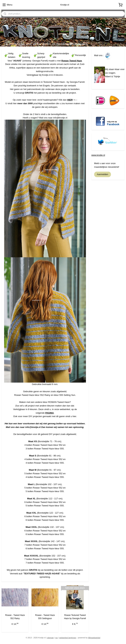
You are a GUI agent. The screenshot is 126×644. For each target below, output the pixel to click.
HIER (70, 100)
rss (56, 638)
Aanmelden (103, 174)
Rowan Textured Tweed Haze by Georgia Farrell (75, 617)
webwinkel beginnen (68, 638)
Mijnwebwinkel (94, 638)
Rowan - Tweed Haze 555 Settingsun (45, 617)
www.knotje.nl (98, 155)
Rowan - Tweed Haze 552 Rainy (15, 617)
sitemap (50, 638)
